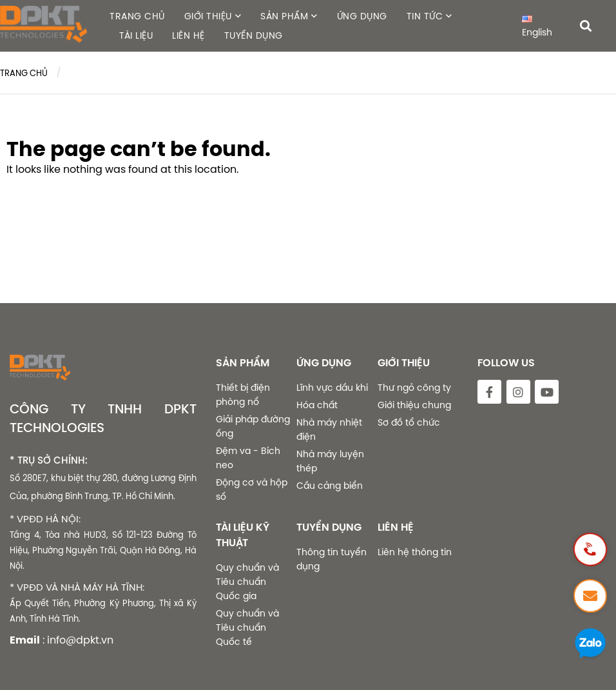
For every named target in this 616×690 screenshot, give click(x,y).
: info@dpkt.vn (78, 640)
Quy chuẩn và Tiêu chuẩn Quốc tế (247, 627)
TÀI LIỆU (136, 35)
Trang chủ (24, 73)
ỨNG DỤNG (362, 16)
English (537, 27)
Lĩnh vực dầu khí (332, 388)
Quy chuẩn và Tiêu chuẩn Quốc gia (247, 582)
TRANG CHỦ (137, 16)
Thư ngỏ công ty (414, 388)
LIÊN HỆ (188, 35)
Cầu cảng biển (330, 486)
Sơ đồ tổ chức (409, 422)
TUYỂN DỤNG (254, 35)
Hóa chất (317, 405)
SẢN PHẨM (284, 16)
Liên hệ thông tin (415, 552)
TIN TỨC (425, 16)
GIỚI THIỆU (208, 16)
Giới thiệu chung (414, 405)
